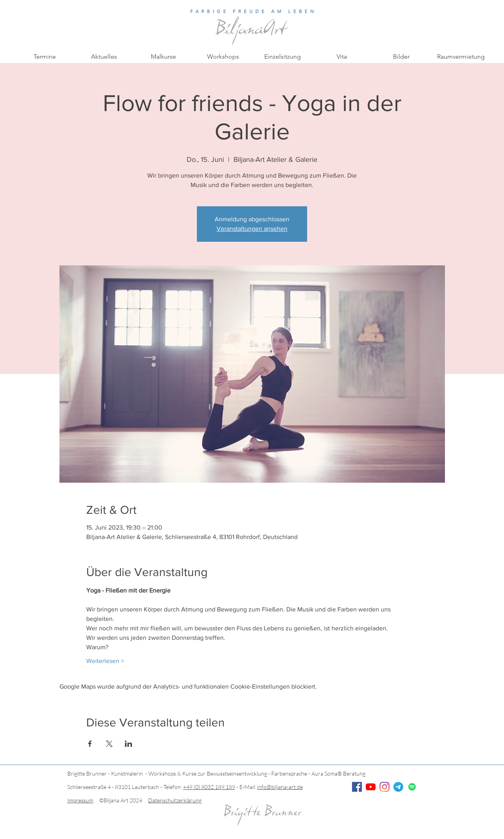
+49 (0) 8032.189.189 (209, 787)
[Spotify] (412, 787)
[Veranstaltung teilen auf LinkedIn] (129, 744)
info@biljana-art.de (280, 787)
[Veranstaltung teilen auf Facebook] (90, 744)
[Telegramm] (398, 787)
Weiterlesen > (105, 661)
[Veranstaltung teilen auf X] (109, 744)
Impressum (80, 800)
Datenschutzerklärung (175, 800)
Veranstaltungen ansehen (252, 229)
